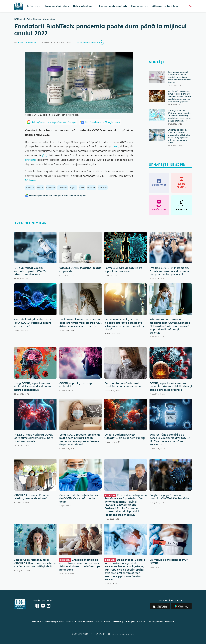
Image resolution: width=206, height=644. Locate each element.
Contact (141, 621)
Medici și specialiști (54, 621)
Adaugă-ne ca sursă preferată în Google (54, 122)
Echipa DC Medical (27, 43)
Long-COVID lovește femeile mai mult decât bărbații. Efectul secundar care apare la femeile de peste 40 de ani (80, 440)
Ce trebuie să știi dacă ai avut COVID (169, 561)
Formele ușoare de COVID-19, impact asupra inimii (124, 270)
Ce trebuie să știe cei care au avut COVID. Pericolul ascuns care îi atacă (33, 323)
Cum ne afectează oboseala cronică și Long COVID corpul (123, 385)
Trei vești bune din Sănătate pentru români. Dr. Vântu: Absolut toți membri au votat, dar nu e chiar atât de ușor (179, 116)
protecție (31, 160)
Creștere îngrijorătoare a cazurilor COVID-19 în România (169, 497)
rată (116, 146)
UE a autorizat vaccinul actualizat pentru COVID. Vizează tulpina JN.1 (30, 271)
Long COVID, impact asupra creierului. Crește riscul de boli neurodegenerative (33, 386)
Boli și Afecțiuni (34, 19)
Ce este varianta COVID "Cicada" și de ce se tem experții (125, 436)
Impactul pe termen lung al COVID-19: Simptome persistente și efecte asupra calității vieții (35, 563)
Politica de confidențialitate (79, 621)
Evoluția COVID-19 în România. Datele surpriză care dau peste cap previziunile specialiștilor (169, 271)
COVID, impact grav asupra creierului (77, 385)
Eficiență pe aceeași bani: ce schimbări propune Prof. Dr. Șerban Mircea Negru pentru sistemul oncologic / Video (179, 136)
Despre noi (37, 621)
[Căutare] (190, 6)
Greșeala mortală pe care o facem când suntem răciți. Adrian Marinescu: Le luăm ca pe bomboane (80, 565)
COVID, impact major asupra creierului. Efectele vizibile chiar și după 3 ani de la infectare (171, 386)
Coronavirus (49, 19)
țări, (45, 155)
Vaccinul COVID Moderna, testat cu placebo (80, 270)
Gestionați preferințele (124, 621)
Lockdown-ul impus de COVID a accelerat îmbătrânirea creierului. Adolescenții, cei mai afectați (80, 323)
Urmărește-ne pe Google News (102, 122)
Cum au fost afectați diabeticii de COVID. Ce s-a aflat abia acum (79, 498)
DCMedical (20, 19)
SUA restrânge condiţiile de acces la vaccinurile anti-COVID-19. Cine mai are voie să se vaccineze (170, 440)
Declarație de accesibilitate (161, 621)
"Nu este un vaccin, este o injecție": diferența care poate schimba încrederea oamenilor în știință (125, 324)
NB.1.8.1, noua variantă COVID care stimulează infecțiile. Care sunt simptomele (34, 438)
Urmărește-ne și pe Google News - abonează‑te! (58, 196)
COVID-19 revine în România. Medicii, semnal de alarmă (33, 497)
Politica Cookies (103, 621)
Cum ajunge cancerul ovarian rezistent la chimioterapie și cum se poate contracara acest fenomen (179, 77)
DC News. (31, 180)
